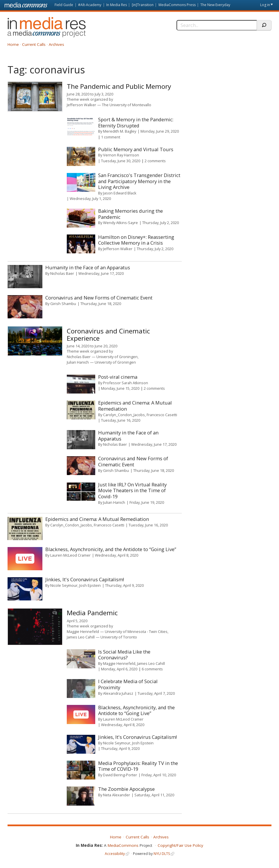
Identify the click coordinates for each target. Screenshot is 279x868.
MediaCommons (123, 845)
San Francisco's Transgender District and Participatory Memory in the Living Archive (139, 181)
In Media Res (117, 5)
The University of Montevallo (127, 105)
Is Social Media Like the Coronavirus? (124, 655)
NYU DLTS (162, 854)
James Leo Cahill (81, 637)
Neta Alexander (117, 795)
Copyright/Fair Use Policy (180, 845)
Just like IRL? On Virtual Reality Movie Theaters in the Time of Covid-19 (132, 490)
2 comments (155, 161)
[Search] (217, 25)
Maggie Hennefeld (83, 631)
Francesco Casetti (162, 415)
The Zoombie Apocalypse (126, 789)
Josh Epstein (90, 585)
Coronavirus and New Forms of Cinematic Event (99, 298)
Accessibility (115, 854)
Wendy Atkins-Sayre (120, 223)
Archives (56, 44)
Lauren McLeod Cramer (70, 555)
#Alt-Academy (90, 5)
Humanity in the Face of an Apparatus (88, 267)
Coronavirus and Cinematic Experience (108, 335)
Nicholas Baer (62, 273)
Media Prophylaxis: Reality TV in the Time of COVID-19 (138, 766)
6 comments (152, 669)
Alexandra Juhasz (118, 693)
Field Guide (64, 5)
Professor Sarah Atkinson (126, 383)
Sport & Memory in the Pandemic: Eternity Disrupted (136, 122)
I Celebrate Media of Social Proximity (128, 684)
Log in (265, 5)
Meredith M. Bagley (120, 131)
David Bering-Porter (120, 775)
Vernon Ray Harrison (121, 155)
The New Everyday (215, 5)
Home (13, 44)
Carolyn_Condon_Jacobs (124, 415)
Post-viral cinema (118, 377)
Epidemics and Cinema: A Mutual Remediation (135, 406)
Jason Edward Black (120, 193)
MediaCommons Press (177, 5)
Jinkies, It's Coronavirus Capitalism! (85, 579)
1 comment (111, 137)
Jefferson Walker (81, 105)
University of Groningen (117, 357)
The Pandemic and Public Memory (119, 86)
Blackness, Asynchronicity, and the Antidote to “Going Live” (111, 549)
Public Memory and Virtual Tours (136, 149)
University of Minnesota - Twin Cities (136, 631)
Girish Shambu (63, 304)
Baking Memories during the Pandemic (130, 214)
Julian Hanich (78, 362)
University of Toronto (119, 637)
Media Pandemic (92, 613)
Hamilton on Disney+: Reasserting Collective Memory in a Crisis (136, 240)
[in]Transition (143, 5)
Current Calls (34, 44)
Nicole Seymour (64, 585)
